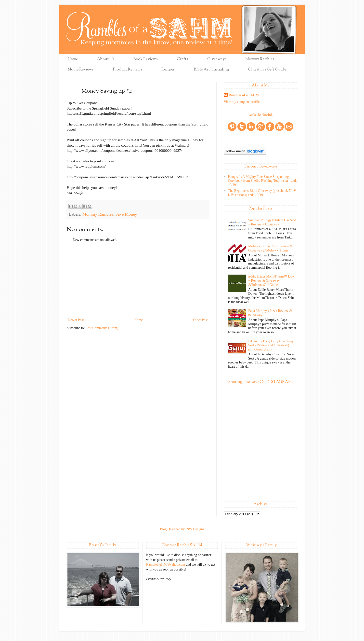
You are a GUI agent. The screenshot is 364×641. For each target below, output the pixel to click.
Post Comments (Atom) (102, 328)
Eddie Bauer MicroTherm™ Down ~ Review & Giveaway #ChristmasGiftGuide (272, 281)
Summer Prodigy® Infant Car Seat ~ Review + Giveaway (272, 222)
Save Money (126, 214)
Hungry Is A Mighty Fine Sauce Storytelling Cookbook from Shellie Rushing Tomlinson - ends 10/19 (263, 181)
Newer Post (76, 320)
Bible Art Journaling (211, 70)
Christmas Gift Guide (267, 70)
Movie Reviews (81, 70)
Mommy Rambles (260, 59)
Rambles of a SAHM (244, 95)
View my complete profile (242, 102)
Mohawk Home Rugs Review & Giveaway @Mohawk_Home (270, 248)
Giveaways (217, 59)
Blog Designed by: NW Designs (182, 529)
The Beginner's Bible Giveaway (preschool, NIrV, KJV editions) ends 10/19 (262, 193)
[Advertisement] (138, 280)
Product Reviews (128, 70)
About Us (106, 59)
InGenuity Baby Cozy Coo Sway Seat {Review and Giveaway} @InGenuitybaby (271, 345)
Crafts (182, 59)
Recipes (168, 70)
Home (73, 59)
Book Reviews (146, 59)
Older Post (201, 320)
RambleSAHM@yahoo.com (166, 564)
